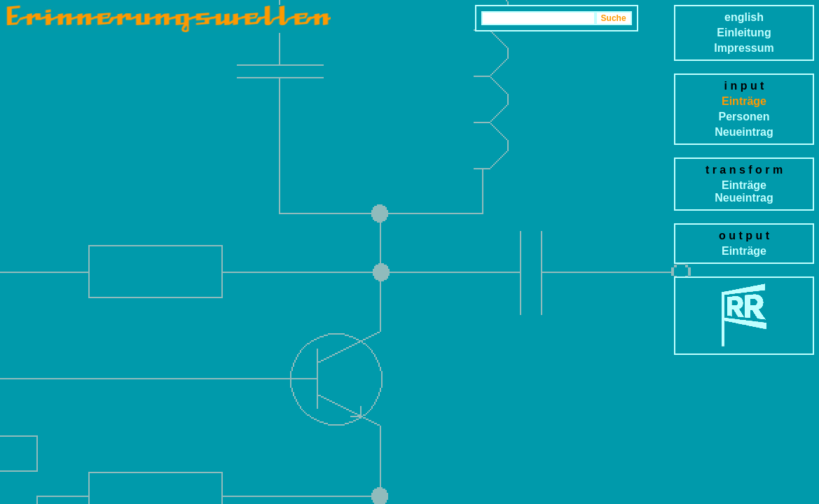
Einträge (744, 101)
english (744, 17)
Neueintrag (744, 132)
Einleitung (744, 33)
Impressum (744, 48)
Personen (744, 117)
